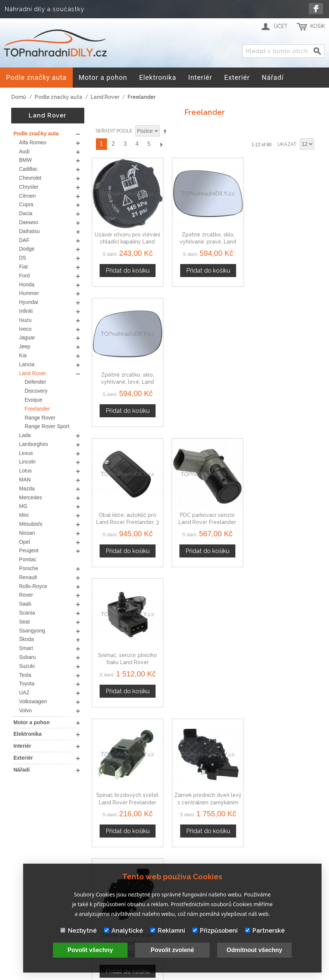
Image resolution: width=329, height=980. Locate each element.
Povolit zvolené (172, 950)
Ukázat (286, 144)
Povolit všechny (90, 950)
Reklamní (168, 931)
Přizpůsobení (215, 931)
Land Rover (105, 97)
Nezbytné (79, 931)
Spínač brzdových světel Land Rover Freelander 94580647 (127, 516)
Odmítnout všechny (254, 950)
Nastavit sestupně (166, 131)
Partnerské (265, 931)
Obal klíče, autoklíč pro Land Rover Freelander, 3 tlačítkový (126, 378)
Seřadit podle (114, 131)
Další (161, 144)
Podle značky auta (59, 97)
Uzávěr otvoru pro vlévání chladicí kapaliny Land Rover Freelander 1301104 (127, 240)
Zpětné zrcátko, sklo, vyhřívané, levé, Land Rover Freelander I (283, 240)
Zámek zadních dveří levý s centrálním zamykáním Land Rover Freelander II (126, 654)
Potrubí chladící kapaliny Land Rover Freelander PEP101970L (283, 654)
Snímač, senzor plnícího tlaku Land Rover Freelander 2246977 (283, 378)
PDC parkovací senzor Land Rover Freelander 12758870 (205, 378)
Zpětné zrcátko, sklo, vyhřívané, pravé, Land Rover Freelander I (205, 240)
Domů (19, 97)
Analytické (123, 931)
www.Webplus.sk (185, 975)
